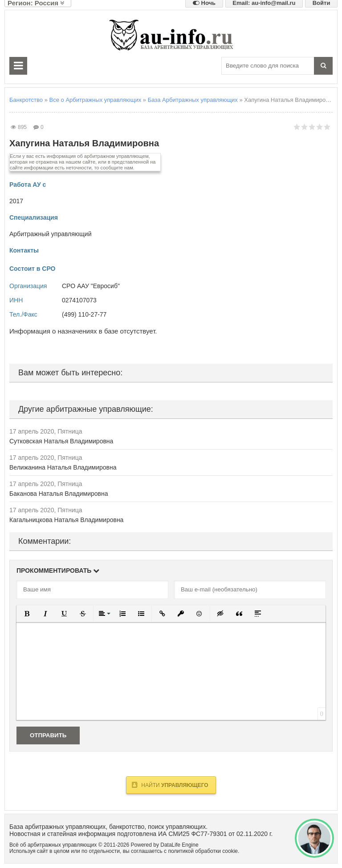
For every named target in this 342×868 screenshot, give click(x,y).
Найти (170, 785)
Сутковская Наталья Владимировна (61, 441)
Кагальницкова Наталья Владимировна (66, 520)
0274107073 (79, 300)
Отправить (48, 735)
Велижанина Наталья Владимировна (63, 467)
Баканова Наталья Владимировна (59, 494)
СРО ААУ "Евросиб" (91, 286)
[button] (27, 614)
